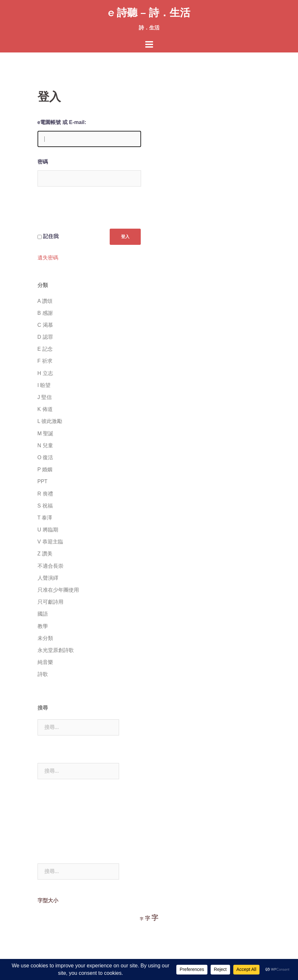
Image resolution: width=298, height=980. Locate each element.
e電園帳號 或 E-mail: (62, 122)
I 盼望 (44, 385)
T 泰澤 (45, 518)
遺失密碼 (48, 258)
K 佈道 (45, 409)
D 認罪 (45, 337)
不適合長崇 (50, 566)
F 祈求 (45, 361)
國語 (43, 614)
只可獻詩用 (50, 602)
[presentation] (87, 213)
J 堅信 (45, 397)
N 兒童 (45, 445)
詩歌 (43, 674)
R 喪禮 (45, 494)
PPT (43, 481)
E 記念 (45, 349)
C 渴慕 (45, 325)
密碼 (43, 162)
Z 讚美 (45, 554)
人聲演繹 (48, 578)
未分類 (45, 638)
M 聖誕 (46, 433)
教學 (43, 626)
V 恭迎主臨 (50, 542)
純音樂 (45, 662)
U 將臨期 (48, 530)
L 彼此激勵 (50, 421)
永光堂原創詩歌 (56, 650)
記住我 (51, 236)
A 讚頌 (45, 301)
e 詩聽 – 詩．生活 (149, 12)
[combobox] (78, 727)
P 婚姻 (45, 469)
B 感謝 (45, 313)
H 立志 (45, 373)
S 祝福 (45, 506)
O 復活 (45, 457)
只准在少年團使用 (58, 590)
